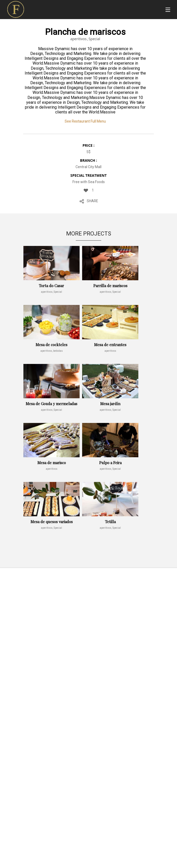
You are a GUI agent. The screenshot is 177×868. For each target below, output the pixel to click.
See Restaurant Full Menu (85, 121)
